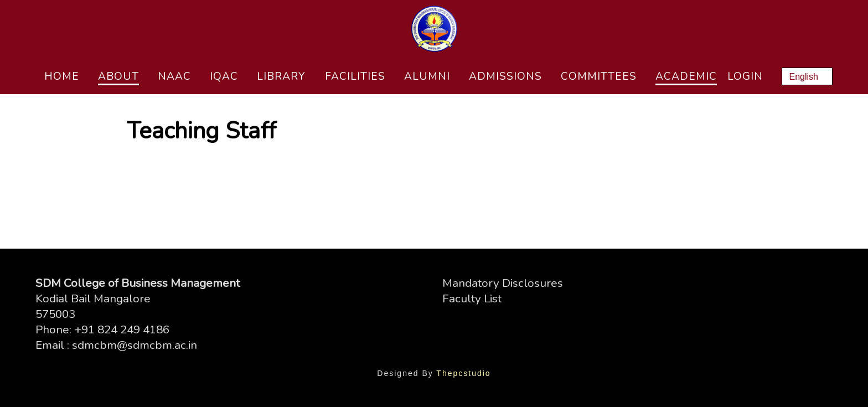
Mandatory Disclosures (503, 283)
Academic (686, 76)
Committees (599, 76)
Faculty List (472, 298)
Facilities (355, 76)
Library (281, 76)
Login (745, 76)
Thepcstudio (463, 373)
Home (62, 76)
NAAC (174, 76)
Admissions (505, 76)
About (118, 76)
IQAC (224, 76)
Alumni (427, 76)
